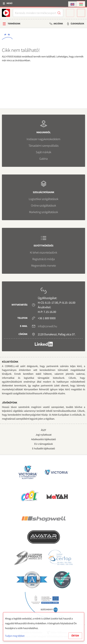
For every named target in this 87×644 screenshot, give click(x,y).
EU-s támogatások (43, 444)
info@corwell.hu (47, 326)
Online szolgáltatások (43, 206)
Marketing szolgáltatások (43, 212)
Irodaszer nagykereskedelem (43, 139)
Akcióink (58, 24)
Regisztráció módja (43, 259)
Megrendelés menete (43, 266)
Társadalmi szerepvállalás (43, 146)
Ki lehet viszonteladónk (44, 253)
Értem (75, 636)
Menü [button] (9, 3)
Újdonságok (77, 24)
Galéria (43, 159)
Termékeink (14, 24)
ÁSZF (43, 430)
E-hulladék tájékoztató (43, 448)
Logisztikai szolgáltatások (44, 199)
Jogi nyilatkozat (43, 435)
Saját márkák (43, 152)
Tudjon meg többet (15, 636)
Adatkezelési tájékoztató (43, 439)
